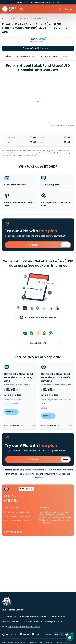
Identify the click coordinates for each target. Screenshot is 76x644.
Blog (35, 634)
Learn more (56, 2)
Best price (63, 56)
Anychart (71, 126)
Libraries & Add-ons (21, 56)
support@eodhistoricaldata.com (24, 627)
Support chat (10, 634)
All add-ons (38, 343)
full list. (47, 523)
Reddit (24, 634)
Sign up (69, 9)
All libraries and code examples (38, 318)
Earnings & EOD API (44, 56)
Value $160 (26, 489)
